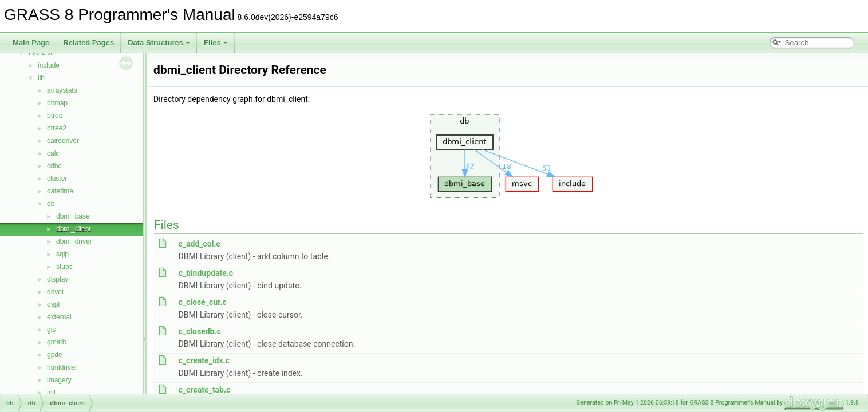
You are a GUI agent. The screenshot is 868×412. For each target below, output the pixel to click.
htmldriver (62, 367)
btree (55, 116)
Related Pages (88, 43)
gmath (56, 342)
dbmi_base (73, 216)
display (58, 279)
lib (41, 78)
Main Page (31, 43)
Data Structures (159, 43)
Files (216, 43)
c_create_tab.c (204, 390)
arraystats (62, 90)
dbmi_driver (74, 241)
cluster (57, 179)
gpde (55, 355)
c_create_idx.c (204, 360)
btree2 (57, 128)
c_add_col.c (199, 244)
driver (56, 292)
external (59, 317)
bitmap (57, 103)
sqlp (62, 254)
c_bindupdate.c (206, 273)
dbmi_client (74, 229)
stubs (64, 267)
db (51, 204)
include (49, 65)
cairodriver (63, 141)
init (51, 393)
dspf (54, 304)
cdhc (54, 166)
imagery (59, 380)
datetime (60, 191)
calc (53, 153)
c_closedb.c (199, 331)
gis (51, 330)
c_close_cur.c (202, 302)
